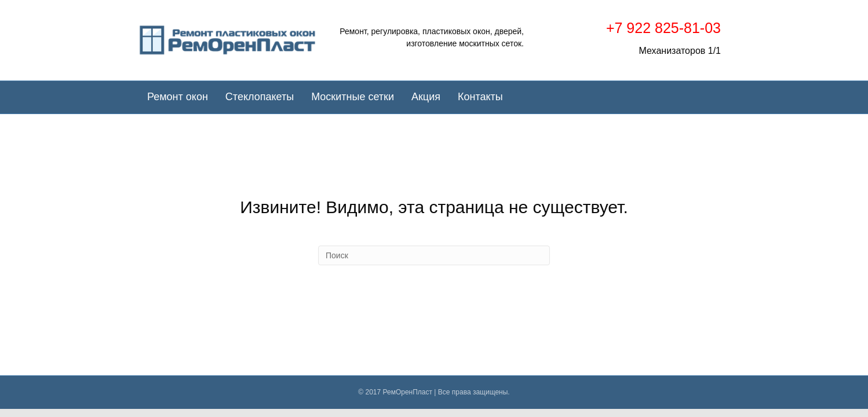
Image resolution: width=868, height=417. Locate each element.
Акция (426, 97)
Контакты (480, 97)
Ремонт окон (178, 97)
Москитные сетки (353, 97)
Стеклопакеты (260, 97)
